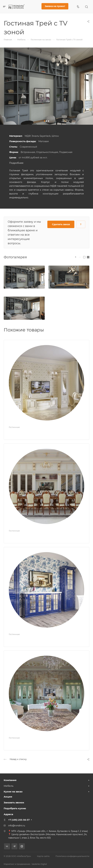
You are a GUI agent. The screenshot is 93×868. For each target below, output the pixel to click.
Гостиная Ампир (23, 640)
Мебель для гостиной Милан (34, 432)
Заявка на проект (55, 6)
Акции (8, 797)
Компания (10, 780)
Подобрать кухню (15, 808)
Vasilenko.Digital (39, 864)
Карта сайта (43, 856)
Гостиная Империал (26, 536)
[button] (44, 121)
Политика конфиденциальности (72, 856)
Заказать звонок (14, 802)
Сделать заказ (61, 224)
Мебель (9, 786)
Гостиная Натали (24, 743)
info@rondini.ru (17, 826)
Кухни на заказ (13, 792)
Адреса (8, 814)
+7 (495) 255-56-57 (19, 820)
